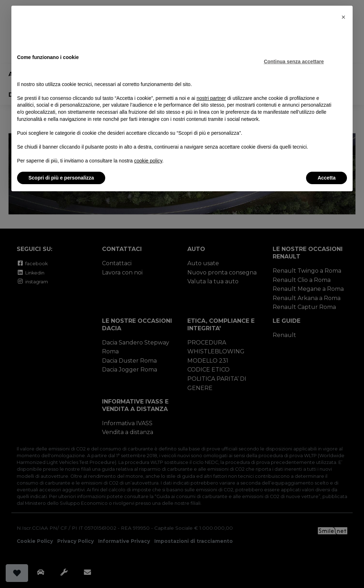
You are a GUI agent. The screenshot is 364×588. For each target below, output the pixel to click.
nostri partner (211, 98)
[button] (343, 17)
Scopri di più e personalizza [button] (61, 178)
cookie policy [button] (148, 161)
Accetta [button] (326, 178)
